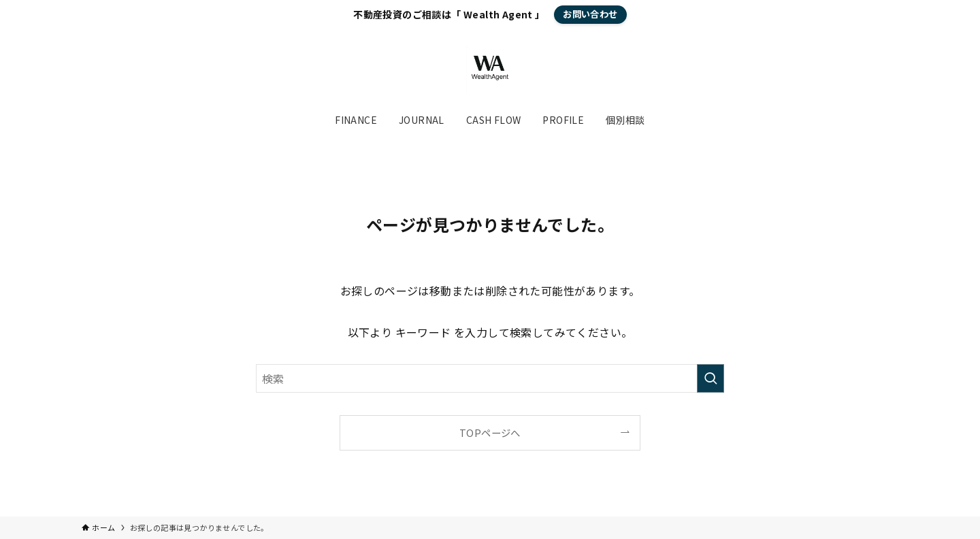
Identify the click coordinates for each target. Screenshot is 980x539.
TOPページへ (490, 432)
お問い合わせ (590, 14)
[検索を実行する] (710, 378)
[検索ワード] (490, 378)
